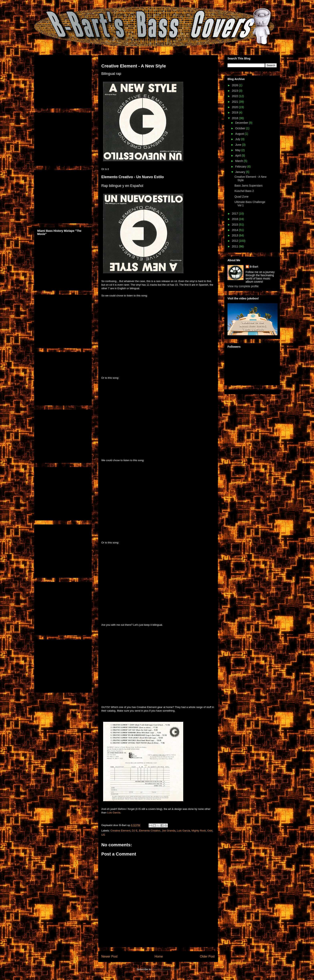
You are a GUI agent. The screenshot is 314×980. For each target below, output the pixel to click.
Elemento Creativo (150, 831)
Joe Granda (169, 831)
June (239, 145)
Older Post (207, 956)
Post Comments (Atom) (166, 969)
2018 (235, 118)
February (241, 167)
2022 (235, 96)
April (238, 156)
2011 (235, 246)
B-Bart (254, 267)
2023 (235, 91)
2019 (235, 112)
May (238, 150)
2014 (235, 230)
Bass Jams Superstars (249, 186)
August (240, 134)
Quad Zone (242, 197)
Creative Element (121, 831)
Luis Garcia (114, 813)
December (242, 123)
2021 (235, 102)
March (239, 161)
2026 (235, 85)
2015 (235, 225)
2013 (235, 235)
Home (159, 956)
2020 (235, 107)
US (103, 835)
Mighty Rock (199, 831)
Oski (210, 831)
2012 (235, 241)
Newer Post (109, 956)
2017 (235, 214)
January (241, 172)
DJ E (135, 831)
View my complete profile (243, 286)
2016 (235, 219)
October (241, 128)
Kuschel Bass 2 (244, 191)
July (238, 139)
